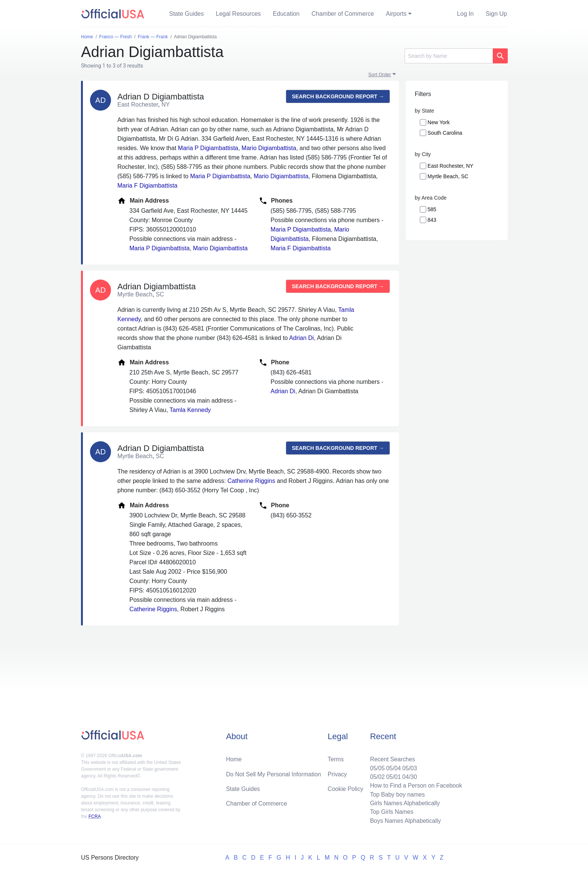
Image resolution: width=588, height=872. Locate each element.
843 (432, 220)
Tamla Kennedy (190, 410)
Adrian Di (301, 338)
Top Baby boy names (396, 793)
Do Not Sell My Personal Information (275, 772)
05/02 (375, 775)
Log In (465, 14)
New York (439, 122)
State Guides (187, 14)
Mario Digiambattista (269, 148)
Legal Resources (238, 14)
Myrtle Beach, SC (448, 176)
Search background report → (338, 96)
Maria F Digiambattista (147, 186)
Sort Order (380, 74)
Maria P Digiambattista (208, 148)
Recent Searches (391, 757)
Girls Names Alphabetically (403, 802)
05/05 (375, 766)
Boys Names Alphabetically (404, 820)
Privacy (337, 772)
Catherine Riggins (251, 481)
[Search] (449, 56)
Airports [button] (396, 14)
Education (286, 14)
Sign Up (496, 14)
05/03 (408, 766)
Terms (336, 757)
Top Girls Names (390, 811)
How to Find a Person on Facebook (415, 784)
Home (234, 757)
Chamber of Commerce (343, 14)
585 (432, 209)
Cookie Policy (346, 787)
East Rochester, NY (450, 166)
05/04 (392, 766)
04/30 (408, 775)
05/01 (392, 775)
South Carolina (445, 133)
